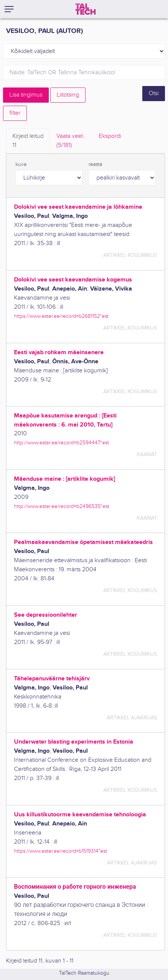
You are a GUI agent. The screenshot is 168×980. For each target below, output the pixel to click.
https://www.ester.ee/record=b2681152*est (61, 316)
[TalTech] (86, 9)
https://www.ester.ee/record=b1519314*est (61, 851)
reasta (95, 164)
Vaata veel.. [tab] (71, 141)
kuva (21, 164)
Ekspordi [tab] (110, 136)
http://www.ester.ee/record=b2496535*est (62, 506)
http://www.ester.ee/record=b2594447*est (61, 443)
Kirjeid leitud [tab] (28, 141)
